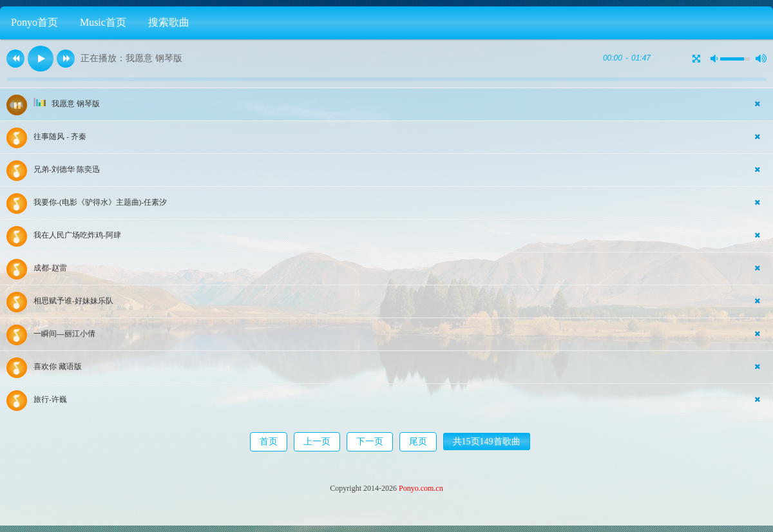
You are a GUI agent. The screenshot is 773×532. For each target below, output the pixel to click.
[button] (15, 59)
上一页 (317, 442)
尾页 (418, 442)
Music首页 (103, 22)
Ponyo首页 (34, 22)
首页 (269, 442)
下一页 (370, 442)
